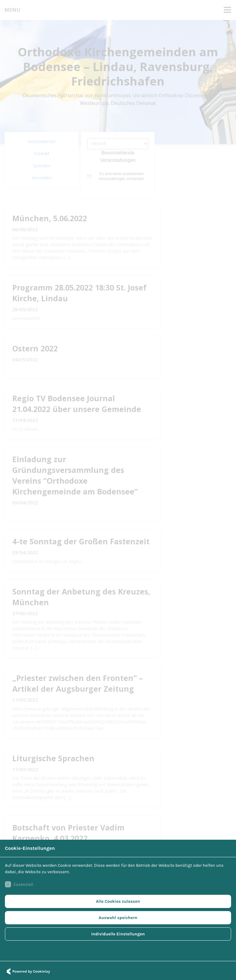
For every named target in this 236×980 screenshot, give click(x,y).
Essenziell (19, 884)
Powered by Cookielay (27, 971)
